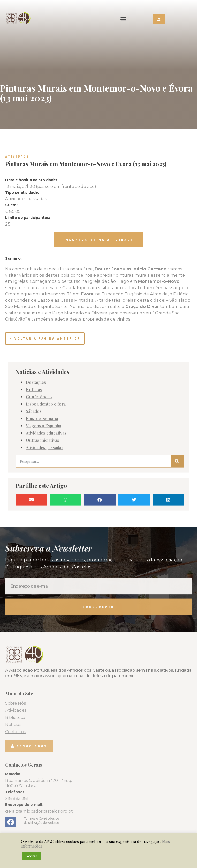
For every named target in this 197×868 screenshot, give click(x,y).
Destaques (36, 515)
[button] (124, 19)
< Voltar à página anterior (45, 338)
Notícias (34, 523)
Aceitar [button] (32, 856)
